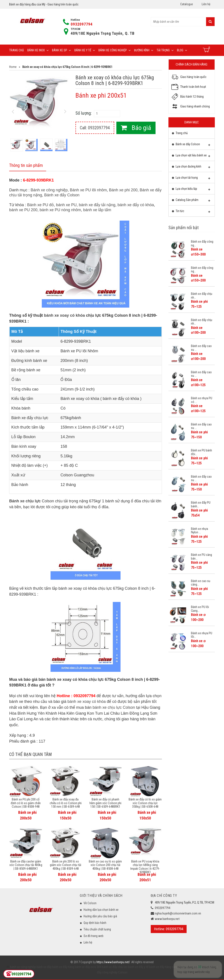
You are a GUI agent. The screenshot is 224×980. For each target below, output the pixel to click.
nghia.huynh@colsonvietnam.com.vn (178, 913)
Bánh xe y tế (85, 50)
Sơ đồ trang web (94, 936)
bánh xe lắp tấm (97, 210)
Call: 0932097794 (95, 128)
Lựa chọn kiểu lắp (191, 190)
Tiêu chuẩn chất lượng (97, 929)
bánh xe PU (66, 205)
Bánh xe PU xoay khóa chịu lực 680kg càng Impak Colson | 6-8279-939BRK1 (145, 867)
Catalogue (187, 4)
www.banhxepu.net (167, 919)
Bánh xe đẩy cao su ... (201, 348)
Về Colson (90, 903)
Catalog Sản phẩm (191, 201)
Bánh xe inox (38, 50)
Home (13, 67)
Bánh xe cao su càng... (201, 583)
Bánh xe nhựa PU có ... (202, 400)
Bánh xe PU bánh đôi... (201, 452)
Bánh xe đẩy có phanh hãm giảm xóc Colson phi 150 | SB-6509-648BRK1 (105, 803)
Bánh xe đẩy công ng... (202, 243)
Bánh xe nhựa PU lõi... (202, 635)
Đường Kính (144, 50)
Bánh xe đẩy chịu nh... (202, 296)
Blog (182, 50)
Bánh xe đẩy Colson (62, 195)
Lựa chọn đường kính (191, 168)
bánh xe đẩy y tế (138, 967)
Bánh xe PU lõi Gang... (200, 609)
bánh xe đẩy (44, 967)
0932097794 (82, 24)
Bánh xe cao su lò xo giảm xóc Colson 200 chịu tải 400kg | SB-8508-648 (105, 865)
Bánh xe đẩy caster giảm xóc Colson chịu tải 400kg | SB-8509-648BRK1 (26, 865)
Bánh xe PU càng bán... (201, 557)
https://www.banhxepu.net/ (113, 962)
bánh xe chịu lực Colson (114, 707)
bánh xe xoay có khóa (64, 315)
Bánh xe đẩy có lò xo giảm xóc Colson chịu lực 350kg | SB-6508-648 (145, 803)
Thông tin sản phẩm (26, 165)
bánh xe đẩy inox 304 (88, 967)
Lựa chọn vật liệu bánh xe (191, 156)
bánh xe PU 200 (23, 210)
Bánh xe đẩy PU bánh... (201, 504)
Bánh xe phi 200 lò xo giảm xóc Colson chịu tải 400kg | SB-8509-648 (66, 865)
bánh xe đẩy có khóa (136, 205)
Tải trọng (165, 50)
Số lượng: (84, 113)
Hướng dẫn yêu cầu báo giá (100, 916)
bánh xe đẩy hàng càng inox (166, 967)
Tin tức (191, 212)
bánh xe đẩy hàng (63, 967)
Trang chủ (17, 50)
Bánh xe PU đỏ (40, 205)
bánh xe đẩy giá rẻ (196, 967)
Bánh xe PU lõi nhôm (88, 190)
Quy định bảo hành (95, 923)
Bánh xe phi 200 (123, 190)
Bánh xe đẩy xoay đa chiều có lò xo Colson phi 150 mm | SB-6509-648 (66, 803)
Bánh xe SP (61, 50)
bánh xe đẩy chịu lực (114, 967)
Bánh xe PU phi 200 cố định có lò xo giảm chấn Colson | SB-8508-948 (26, 803)
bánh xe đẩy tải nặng (97, 205)
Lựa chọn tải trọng (191, 179)
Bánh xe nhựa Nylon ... (199, 531)
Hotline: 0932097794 (169, 929)
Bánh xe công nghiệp (115, 50)
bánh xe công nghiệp (23, 967)
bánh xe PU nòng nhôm (60, 210)
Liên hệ (206, 4)
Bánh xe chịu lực (25, 501)
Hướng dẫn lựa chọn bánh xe (101, 910)
